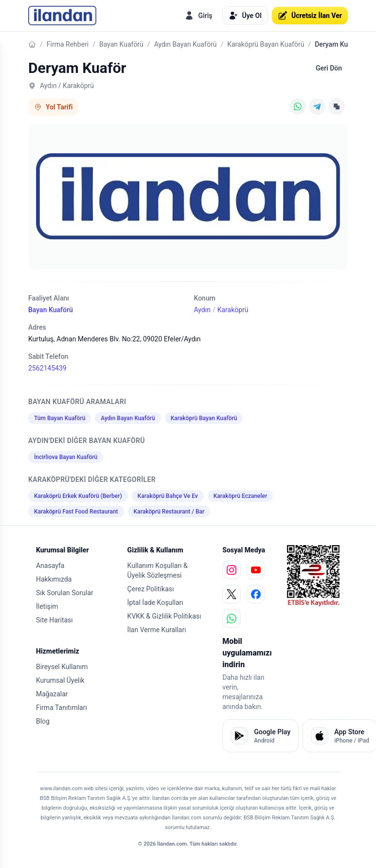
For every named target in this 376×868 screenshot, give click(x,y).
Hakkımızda (54, 579)
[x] (232, 594)
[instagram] (232, 570)
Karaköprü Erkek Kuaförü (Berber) (78, 496)
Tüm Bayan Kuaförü (60, 418)
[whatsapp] (232, 619)
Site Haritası (54, 620)
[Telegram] (317, 106)
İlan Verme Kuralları (157, 630)
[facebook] (256, 594)
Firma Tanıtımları (62, 708)
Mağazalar (52, 694)
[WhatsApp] (298, 106)
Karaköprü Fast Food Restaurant (76, 512)
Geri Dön (329, 68)
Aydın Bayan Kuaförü (186, 44)
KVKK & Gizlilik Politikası (164, 616)
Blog (43, 721)
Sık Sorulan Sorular (65, 593)
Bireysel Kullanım (62, 667)
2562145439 (47, 368)
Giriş (198, 16)
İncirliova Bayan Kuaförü (66, 457)
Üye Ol (245, 16)
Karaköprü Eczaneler (241, 496)
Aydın (202, 310)
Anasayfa (50, 566)
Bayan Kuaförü (121, 44)
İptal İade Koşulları (155, 602)
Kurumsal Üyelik (60, 680)
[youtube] (256, 570)
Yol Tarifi (53, 107)
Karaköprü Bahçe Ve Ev (168, 496)
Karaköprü (233, 310)
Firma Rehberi (68, 44)
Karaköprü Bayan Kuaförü (266, 44)
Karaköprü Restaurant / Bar (169, 512)
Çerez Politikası (151, 589)
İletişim (47, 606)
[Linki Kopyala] (337, 106)
